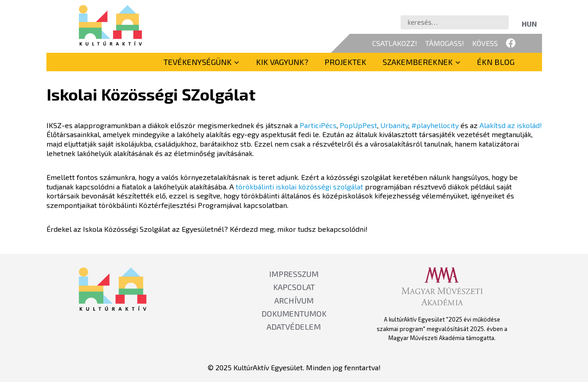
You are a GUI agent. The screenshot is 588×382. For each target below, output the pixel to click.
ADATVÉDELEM (294, 327)
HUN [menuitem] (529, 24)
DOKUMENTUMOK (294, 313)
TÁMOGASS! (445, 43)
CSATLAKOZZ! (395, 43)
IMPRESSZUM (294, 274)
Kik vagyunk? (282, 62)
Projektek (345, 62)
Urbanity (394, 125)
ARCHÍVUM (294, 300)
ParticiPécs (318, 125)
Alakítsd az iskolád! (511, 125)
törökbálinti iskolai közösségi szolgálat (299, 186)
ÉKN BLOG (496, 62)
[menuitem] (529, 24)
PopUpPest (358, 125)
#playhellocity (435, 125)
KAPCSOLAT (294, 287)
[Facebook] (511, 43)
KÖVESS (485, 43)
